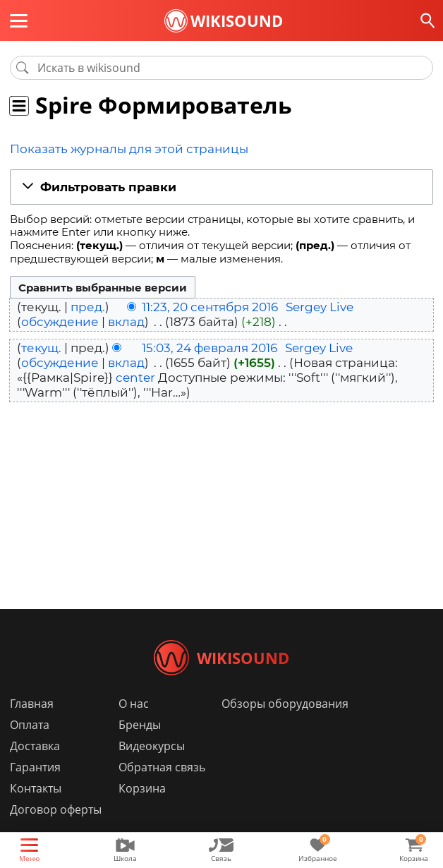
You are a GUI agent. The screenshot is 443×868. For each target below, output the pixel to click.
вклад (126, 320)
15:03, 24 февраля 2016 (210, 346)
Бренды (140, 746)
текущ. (41, 346)
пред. (88, 306)
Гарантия (35, 788)
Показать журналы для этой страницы (115, 149)
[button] (221, 186)
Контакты (36, 809)
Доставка (35, 767)
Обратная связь (162, 788)
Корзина (142, 809)
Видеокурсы (152, 767)
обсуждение (60, 320)
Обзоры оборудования (285, 725)
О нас (134, 725)
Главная (32, 725)
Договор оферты (56, 831)
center (135, 376)
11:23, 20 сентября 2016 (210, 306)
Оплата (30, 746)
